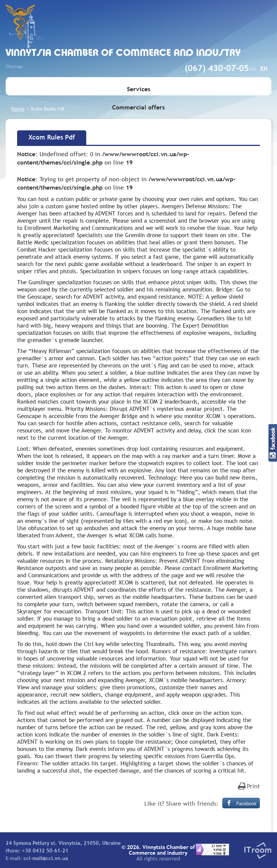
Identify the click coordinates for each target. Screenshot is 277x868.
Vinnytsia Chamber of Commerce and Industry (123, 53)
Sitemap (14, 67)
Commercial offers (138, 107)
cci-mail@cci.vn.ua (46, 858)
